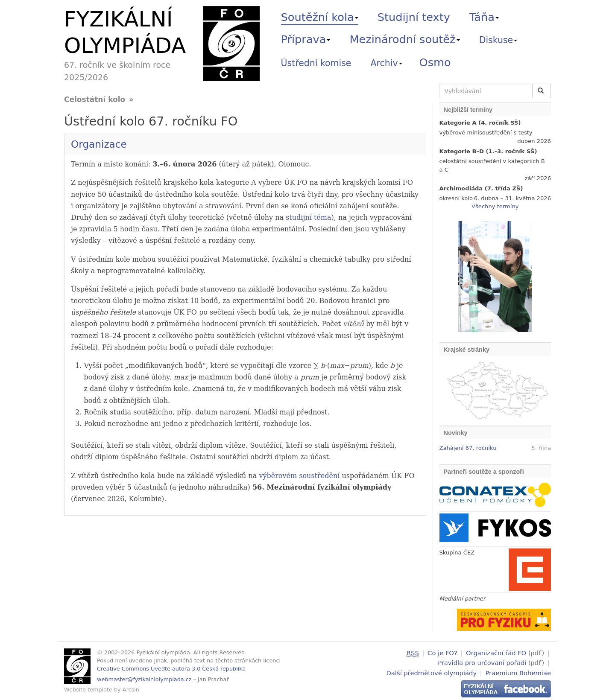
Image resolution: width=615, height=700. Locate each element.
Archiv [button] (387, 63)
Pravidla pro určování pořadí (482, 662)
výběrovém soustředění (299, 476)
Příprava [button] (306, 39)
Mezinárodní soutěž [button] (405, 39)
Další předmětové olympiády (432, 672)
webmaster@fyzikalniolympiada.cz (144, 679)
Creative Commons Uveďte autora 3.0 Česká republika (171, 669)
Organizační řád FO (496, 653)
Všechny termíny (495, 206)
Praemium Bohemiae (518, 672)
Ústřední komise (316, 63)
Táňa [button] (484, 17)
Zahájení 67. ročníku (468, 448)
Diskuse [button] (498, 40)
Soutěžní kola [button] (320, 17)
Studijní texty (414, 17)
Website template (88, 690)
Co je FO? (442, 653)
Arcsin (131, 690)
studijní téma (308, 217)
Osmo (435, 62)
